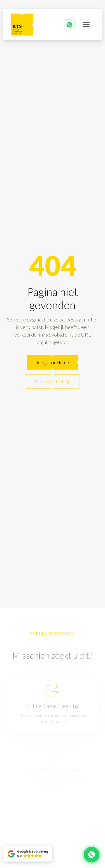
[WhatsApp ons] (69, 25)
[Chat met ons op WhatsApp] (92, 855)
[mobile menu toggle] (86, 25)
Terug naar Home (53, 363)
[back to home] (22, 25)
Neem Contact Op (53, 382)
